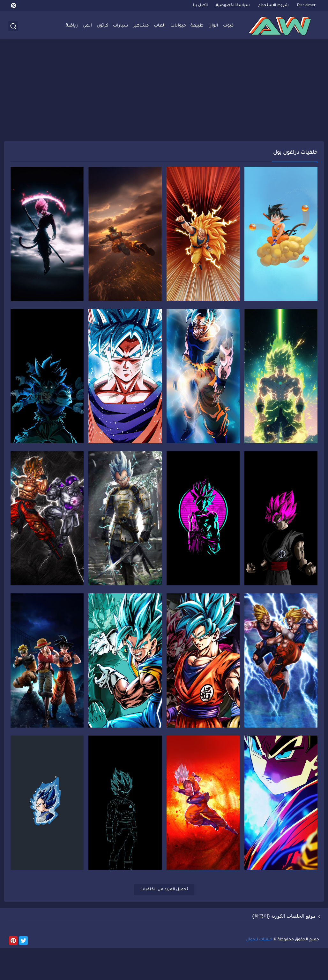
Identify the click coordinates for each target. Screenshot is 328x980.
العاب (160, 26)
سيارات (121, 26)
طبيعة (197, 26)
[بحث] (13, 26)
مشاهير (141, 26)
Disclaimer (306, 6)
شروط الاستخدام (273, 6)
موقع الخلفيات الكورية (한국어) (284, 948)
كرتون (102, 26)
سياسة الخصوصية (233, 6)
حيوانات (178, 26)
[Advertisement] (164, 92)
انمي (87, 26)
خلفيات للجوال (259, 972)
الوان (213, 26)
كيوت (228, 26)
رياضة (72, 26)
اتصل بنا (200, 6)
